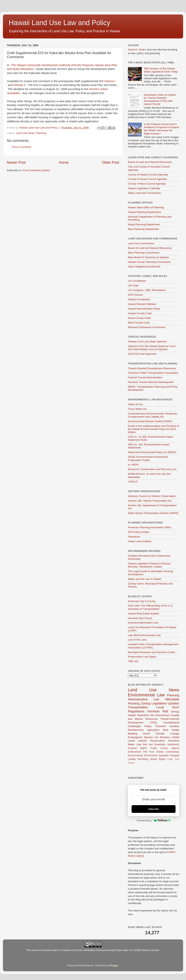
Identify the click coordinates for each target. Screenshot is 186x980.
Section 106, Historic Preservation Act (150, 501)
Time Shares (156, 752)
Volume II (19, 85)
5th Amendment (160, 715)
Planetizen (134, 537)
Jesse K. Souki (136, 50)
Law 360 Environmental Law (144, 635)
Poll (145, 752)
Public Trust (173, 759)
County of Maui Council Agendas (147, 184)
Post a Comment (22, 147)
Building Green (139, 734)
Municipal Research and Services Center (152, 652)
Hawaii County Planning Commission (149, 262)
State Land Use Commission (144, 193)
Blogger (114, 965)
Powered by (154, 820)
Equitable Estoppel (169, 755)
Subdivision (173, 744)
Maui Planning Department (143, 229)
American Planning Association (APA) (150, 527)
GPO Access (135, 295)
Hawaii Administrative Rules (144, 309)
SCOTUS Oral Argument (142, 354)
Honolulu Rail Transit (140, 618)
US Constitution (137, 281)
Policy (148, 726)
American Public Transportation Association (153, 373)
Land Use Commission (141, 243)
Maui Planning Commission (144, 253)
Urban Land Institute (140, 541)
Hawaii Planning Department (144, 212)
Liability (132, 759)
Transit (131, 763)
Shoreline (174, 741)
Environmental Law (146, 695)
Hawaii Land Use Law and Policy (59, 23)
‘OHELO (133, 482)
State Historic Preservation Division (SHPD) (153, 513)
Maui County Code (139, 323)
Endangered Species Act (143, 737)
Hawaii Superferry (139, 715)
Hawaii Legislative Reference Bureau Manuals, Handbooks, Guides (149, 565)
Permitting (143, 759)
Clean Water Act (137, 409)
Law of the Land (137, 640)
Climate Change (167, 734)
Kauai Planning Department (144, 224)
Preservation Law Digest (142, 657)
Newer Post (16, 162)
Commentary (173, 752)
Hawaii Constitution (139, 299)
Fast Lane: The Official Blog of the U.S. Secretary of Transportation (151, 607)
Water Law (135, 744)
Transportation (138, 707)
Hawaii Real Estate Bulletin (144, 614)
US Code (133, 285)
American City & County (142, 601)
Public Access (159, 748)
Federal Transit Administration (145, 377)
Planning (41, 133)
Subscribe (154, 809)
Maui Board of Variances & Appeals (148, 257)
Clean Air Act (135, 404)
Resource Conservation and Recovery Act (152, 469)
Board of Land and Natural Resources (150, 162)
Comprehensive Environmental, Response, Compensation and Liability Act (153, 415)
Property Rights (137, 748)
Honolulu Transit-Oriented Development (151, 382)
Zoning (146, 703)
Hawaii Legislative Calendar (144, 188)
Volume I (110, 81)
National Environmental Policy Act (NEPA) (152, 452)
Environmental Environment (143, 755)
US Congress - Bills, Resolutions (147, 290)
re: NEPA (133, 465)
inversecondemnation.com (143, 623)
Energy (175, 712)
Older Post (111, 162)
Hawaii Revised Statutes (142, 304)
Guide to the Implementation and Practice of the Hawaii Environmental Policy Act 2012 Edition (153, 429)
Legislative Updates (165, 703)
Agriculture (153, 730)
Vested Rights (158, 759)
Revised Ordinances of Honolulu (147, 327)
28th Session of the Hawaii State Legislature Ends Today (161, 70)
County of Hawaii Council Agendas (148, 175)
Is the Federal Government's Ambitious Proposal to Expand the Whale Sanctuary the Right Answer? (161, 129)
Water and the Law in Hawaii (144, 579)
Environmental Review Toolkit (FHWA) (150, 421)
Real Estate (171, 730)
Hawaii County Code (140, 313)
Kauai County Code (139, 318)
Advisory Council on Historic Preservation (152, 496)
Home (64, 162)
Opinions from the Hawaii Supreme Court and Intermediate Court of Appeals (152, 348)
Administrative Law (143, 699)
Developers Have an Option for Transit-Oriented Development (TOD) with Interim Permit (160, 100)
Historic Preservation (152, 741)
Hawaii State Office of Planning (146, 207)
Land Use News (25, 133)
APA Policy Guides (139, 532)
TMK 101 (133, 661)
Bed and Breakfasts (154, 744)
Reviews (165, 737)
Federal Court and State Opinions (147, 342)
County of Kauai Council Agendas (147, 179)
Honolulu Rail (158, 711)
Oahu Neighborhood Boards (144, 267)
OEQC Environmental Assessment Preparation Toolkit (148, 458)
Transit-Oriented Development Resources (152, 368)
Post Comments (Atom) (36, 170)
